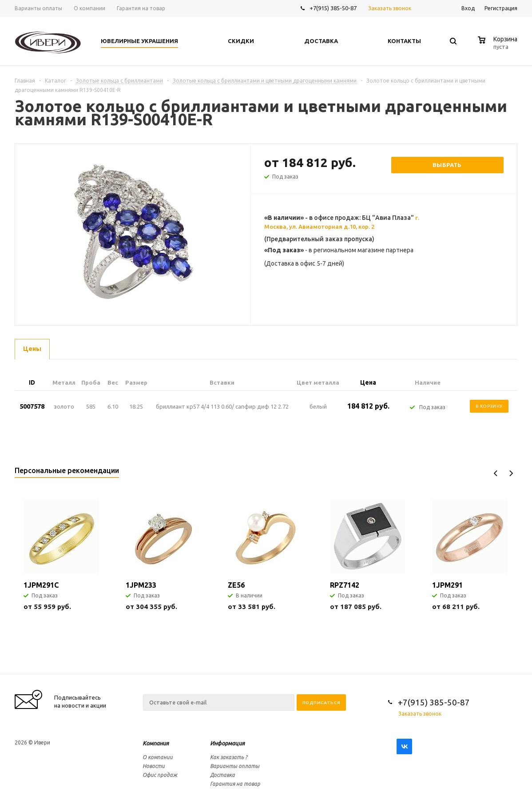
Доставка (222, 775)
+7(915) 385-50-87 (334, 8)
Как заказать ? (229, 757)
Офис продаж (160, 775)
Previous (496, 473)
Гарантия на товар (235, 784)
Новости (154, 766)
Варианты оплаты (235, 766)
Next (511, 473)
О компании (158, 757)
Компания (156, 743)
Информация (227, 743)
